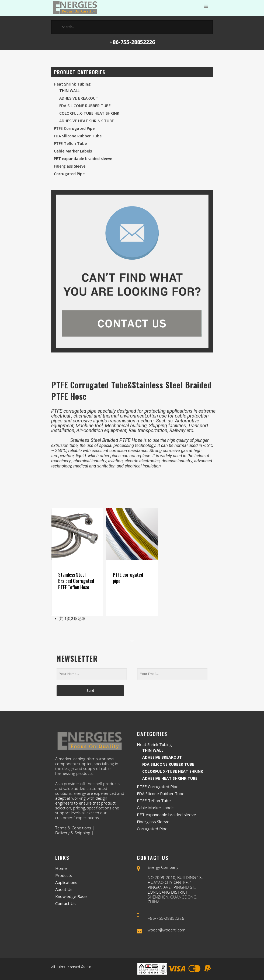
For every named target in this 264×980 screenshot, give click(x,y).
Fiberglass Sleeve (70, 166)
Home (61, 868)
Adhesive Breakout (79, 98)
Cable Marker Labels (73, 151)
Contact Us (65, 903)
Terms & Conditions (73, 828)
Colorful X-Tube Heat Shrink (89, 113)
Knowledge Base (71, 896)
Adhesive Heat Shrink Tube (87, 121)
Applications (66, 882)
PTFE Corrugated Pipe (74, 128)
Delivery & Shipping (73, 833)
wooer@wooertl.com (166, 930)
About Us (64, 889)
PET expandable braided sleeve (83, 159)
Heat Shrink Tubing (72, 84)
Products (64, 875)
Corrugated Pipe (69, 174)
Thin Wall (69, 91)
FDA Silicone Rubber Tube (85, 106)
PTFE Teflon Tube (70, 143)
